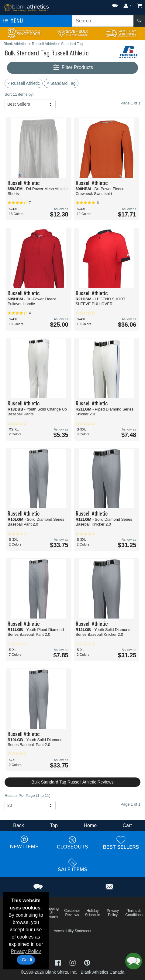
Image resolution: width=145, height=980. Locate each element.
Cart (127, 825)
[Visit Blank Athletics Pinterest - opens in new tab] (87, 962)
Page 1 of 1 (131, 804)
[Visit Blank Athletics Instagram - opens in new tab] (73, 962)
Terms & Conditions (134, 913)
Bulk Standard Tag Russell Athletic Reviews (73, 782)
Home (90, 825)
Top (54, 825)
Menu (12, 21)
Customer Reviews (72, 913)
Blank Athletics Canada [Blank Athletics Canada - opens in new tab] (102, 972)
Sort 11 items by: (19, 94)
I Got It (26, 960)
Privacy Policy (26, 951)
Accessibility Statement (72, 931)
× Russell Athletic (24, 83)
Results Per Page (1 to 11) (28, 795)
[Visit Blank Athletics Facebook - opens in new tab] (59, 962)
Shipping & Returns (52, 913)
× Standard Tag (61, 83)
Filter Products (72, 68)
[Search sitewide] (103, 21)
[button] (115, 4)
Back (19, 825)
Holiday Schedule (92, 913)
